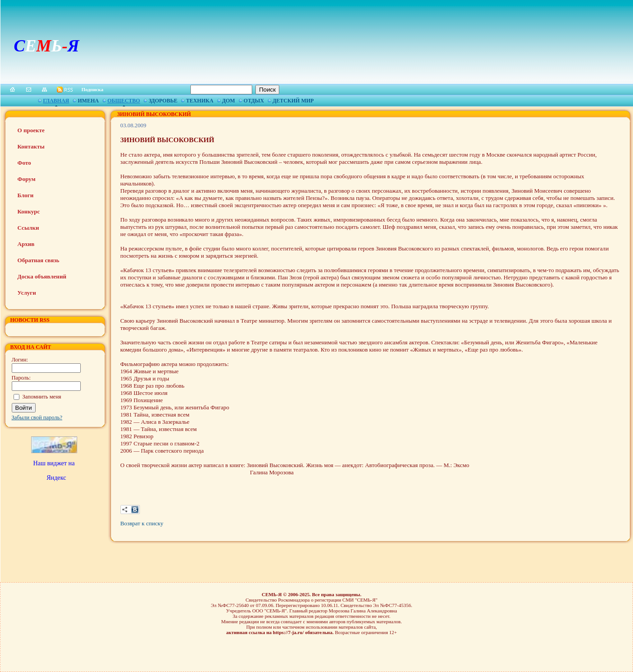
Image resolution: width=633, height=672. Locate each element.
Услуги (27, 293)
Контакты (31, 146)
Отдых (254, 101)
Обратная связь (39, 260)
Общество (124, 101)
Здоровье (163, 101)
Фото (24, 163)
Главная (56, 101)
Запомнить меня (42, 397)
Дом (229, 101)
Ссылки (28, 228)
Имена (88, 101)
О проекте (31, 130)
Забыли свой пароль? (37, 417)
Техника (200, 101)
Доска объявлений (42, 276)
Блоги (26, 195)
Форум (27, 179)
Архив (26, 244)
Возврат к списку (142, 523)
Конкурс (29, 211)
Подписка (93, 89)
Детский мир (293, 101)
